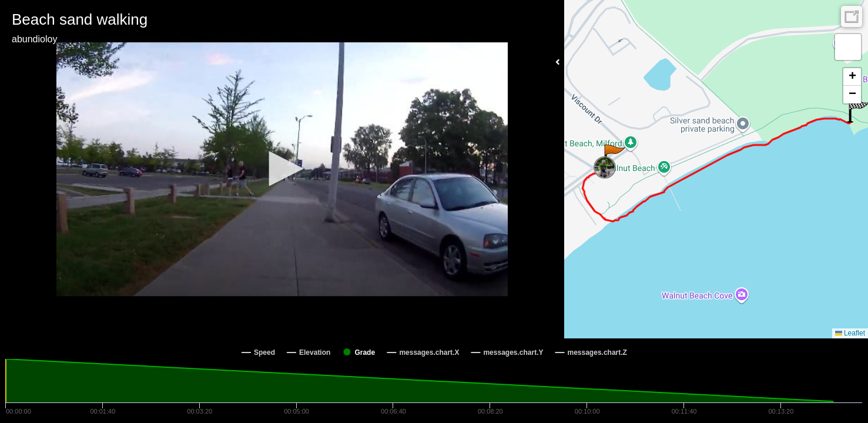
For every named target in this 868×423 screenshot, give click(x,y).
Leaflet (850, 333)
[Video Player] (282, 169)
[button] (282, 169)
